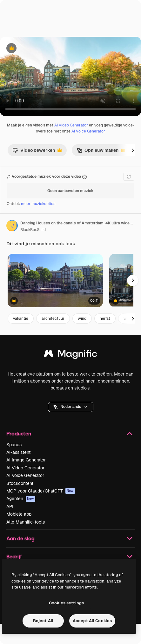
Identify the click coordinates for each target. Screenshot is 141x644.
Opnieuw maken (101, 152)
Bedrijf (70, 557)
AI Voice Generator (88, 131)
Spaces (14, 445)
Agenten (21, 499)
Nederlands (71, 407)
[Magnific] (70, 355)
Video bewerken (37, 152)
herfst (105, 319)
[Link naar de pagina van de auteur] (12, 226)
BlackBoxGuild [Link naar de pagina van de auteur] (33, 230)
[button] (71, 407)
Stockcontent (20, 483)
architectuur (53, 319)
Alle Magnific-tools (26, 522)
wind (82, 319)
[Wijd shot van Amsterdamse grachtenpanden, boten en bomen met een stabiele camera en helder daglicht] (55, 281)
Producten (70, 434)
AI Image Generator (26, 460)
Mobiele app (19, 514)
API (10, 506)
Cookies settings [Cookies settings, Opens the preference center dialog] (66, 603)
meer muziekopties (38, 204)
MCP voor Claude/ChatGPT (41, 491)
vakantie (21, 319)
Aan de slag (70, 538)
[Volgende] (133, 150)
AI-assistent (18, 452)
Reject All (43, 621)
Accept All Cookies (92, 621)
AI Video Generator (71, 125)
